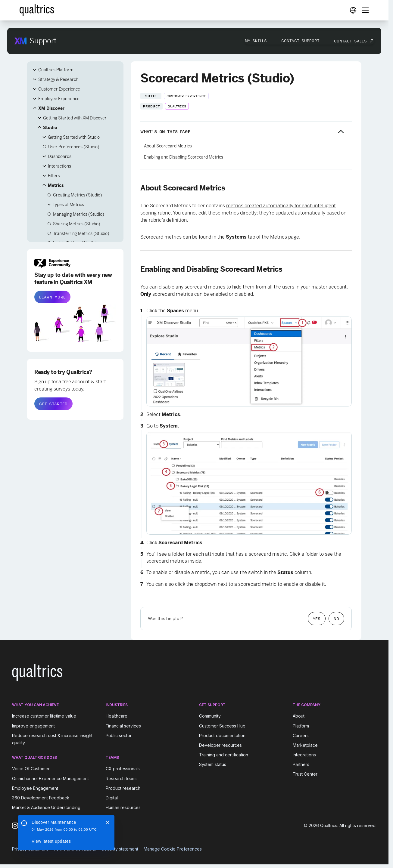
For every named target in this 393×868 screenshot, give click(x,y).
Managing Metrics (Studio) (79, 214)
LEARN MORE (52, 297)
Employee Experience (59, 99)
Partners (301, 764)
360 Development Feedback (41, 798)
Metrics (56, 185)
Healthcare (117, 716)
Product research (123, 788)
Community (210, 716)
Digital (112, 798)
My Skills (256, 41)
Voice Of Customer (31, 769)
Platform (301, 726)
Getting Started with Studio (74, 137)
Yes (317, 619)
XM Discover (51, 108)
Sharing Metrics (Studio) (77, 224)
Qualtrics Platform (56, 70)
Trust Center (305, 774)
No (336, 619)
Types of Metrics (68, 205)
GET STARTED (53, 404)
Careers (301, 735)
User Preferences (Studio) (74, 147)
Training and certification (224, 755)
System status (213, 764)
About (299, 716)
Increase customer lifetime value (44, 716)
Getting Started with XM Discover (75, 118)
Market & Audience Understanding (46, 807)
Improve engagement (33, 726)
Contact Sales (350, 41)
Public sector (119, 735)
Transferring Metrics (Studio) (81, 233)
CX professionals (123, 769)
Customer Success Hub (222, 726)
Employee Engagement (35, 788)
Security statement (120, 849)
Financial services (123, 726)
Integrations (304, 755)
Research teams (122, 778)
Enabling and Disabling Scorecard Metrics (184, 157)
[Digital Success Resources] (353, 10)
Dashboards (60, 156)
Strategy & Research (58, 79)
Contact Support (300, 41)
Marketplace (305, 745)
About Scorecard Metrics (168, 146)
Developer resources (220, 745)
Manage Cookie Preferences (173, 849)
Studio (50, 128)
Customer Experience (59, 89)
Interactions (59, 166)
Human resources (123, 807)
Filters (54, 176)
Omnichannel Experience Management (50, 778)
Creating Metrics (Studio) (78, 195)
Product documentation (222, 735)
